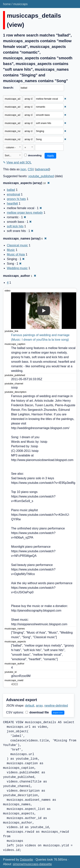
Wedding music (17, 268)
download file (37, 712)
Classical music (17, 245)
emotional (13, 194)
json (23, 169)
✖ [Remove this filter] (65, 99)
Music (11, 250)
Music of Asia (16, 254)
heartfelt (12, 204)
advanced (43, 169)
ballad (11, 190)
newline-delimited (56, 706)
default (30, 706)
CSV (31, 169)
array (39, 706)
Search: (8, 88)
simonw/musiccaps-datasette (32, 864)
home (7, 4)
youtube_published (41, 176)
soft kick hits (15, 226)
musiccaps (20, 4)
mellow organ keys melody (25, 213)
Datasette (26, 860)
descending (33, 155)
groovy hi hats (16, 199)
